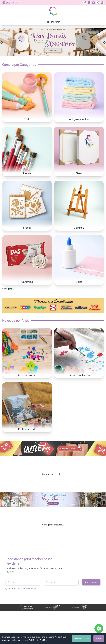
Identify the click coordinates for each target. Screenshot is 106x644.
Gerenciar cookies (82, 638)
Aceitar (99, 638)
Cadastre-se (91, 550)
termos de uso (31, 556)
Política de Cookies (38, 640)
